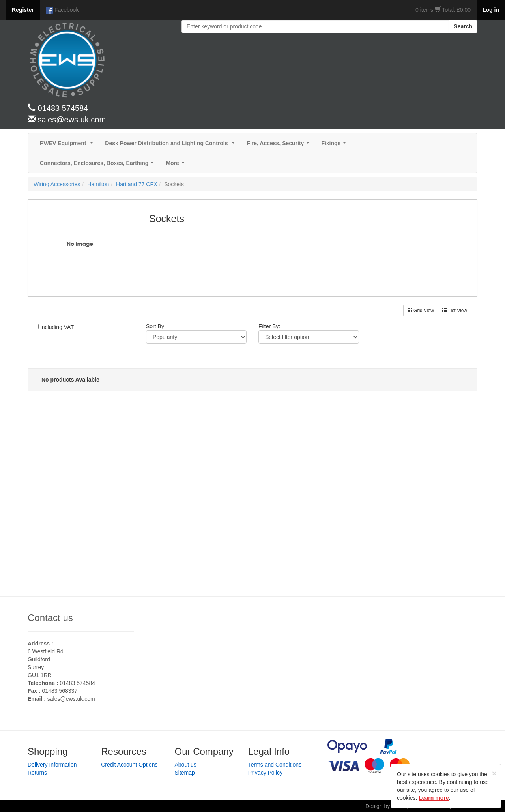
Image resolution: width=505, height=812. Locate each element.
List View (455, 311)
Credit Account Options (129, 765)
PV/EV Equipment (68, 145)
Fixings (335, 145)
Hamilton (98, 184)
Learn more (434, 798)
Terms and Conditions (275, 765)
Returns (37, 773)
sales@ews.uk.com (71, 699)
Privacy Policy (265, 773)
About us (186, 765)
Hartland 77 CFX (137, 184)
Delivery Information (52, 765)
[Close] (494, 773)
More (177, 165)
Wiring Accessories (57, 184)
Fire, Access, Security (280, 145)
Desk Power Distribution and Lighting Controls (171, 145)
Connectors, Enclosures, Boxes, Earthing (98, 165)
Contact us (50, 618)
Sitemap (185, 773)
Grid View (421, 311)
